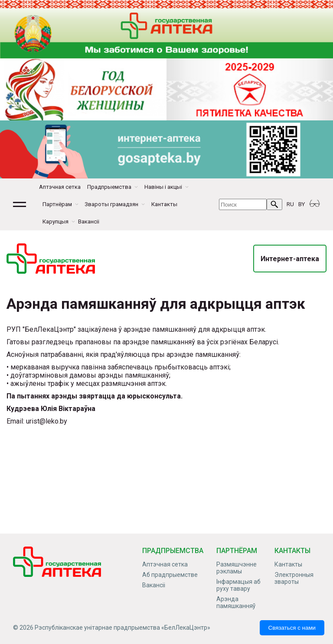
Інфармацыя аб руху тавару (238, 585)
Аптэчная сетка (60, 187)
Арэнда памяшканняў (236, 602)
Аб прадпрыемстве (170, 575)
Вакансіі (89, 222)
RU (290, 204)
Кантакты (164, 204)
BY (302, 204)
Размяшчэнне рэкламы (237, 568)
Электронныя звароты (294, 578)
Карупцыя (55, 222)
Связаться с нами (292, 628)
